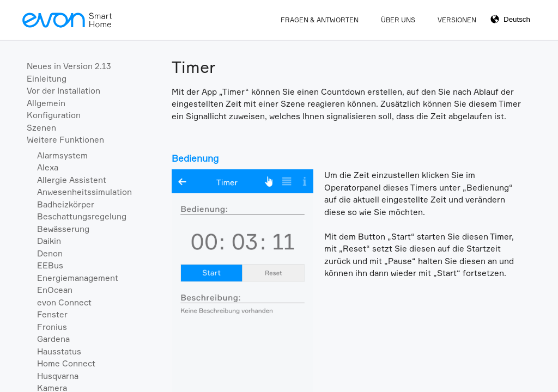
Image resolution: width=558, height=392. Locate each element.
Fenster (52, 314)
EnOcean (55, 290)
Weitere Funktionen (65, 140)
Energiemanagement (78, 278)
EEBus (50, 265)
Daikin (49, 241)
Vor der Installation (63, 91)
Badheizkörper (66, 204)
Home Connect (66, 363)
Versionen (457, 20)
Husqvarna (58, 376)
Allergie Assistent (72, 180)
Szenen (41, 128)
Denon (50, 253)
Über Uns (398, 20)
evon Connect (64, 302)
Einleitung (47, 79)
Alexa (48, 167)
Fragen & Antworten (320, 20)
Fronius (52, 327)
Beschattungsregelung (82, 216)
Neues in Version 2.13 (69, 66)
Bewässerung (63, 229)
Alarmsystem (62, 155)
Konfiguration (54, 115)
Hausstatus (59, 351)
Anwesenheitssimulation (84, 192)
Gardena (53, 339)
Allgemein (46, 103)
